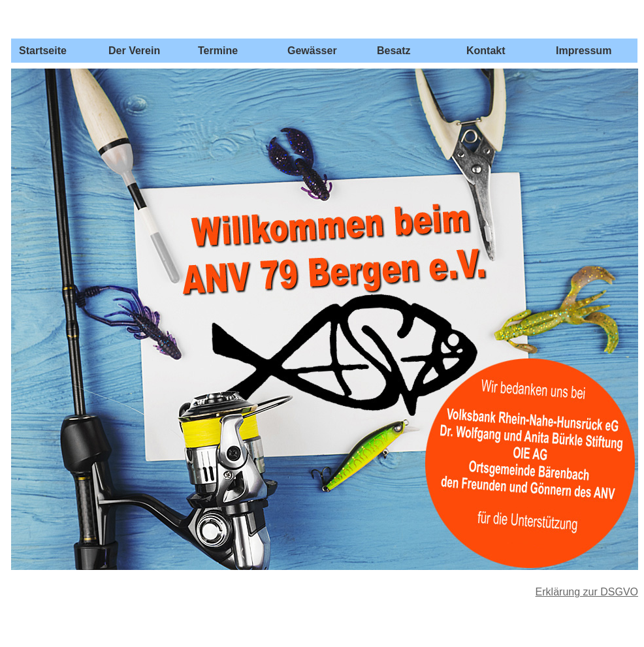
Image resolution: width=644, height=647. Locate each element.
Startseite (43, 51)
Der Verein (134, 51)
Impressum (584, 51)
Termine (218, 51)
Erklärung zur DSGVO (587, 592)
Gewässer (312, 51)
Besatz (394, 51)
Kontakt (486, 51)
